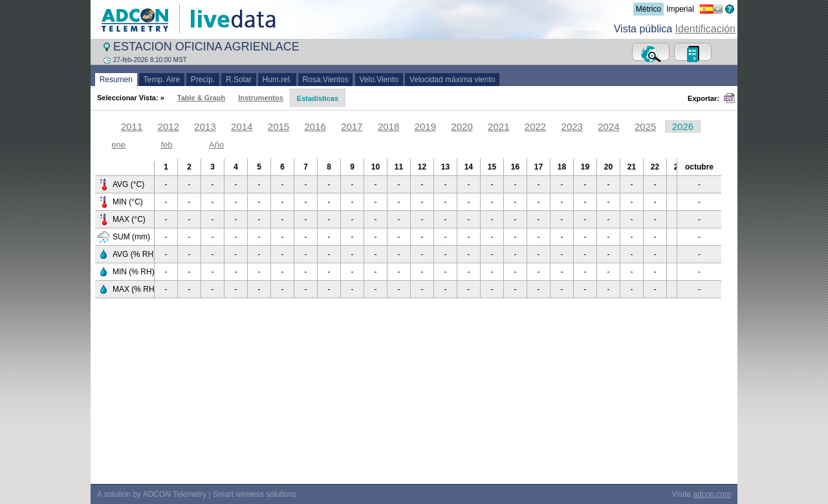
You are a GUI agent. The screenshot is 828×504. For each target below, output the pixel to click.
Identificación (705, 29)
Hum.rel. (277, 80)
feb (167, 145)
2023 (572, 126)
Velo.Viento (379, 80)
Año (216, 145)
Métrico (648, 9)
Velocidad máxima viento (452, 80)
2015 (278, 126)
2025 (645, 126)
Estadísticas (318, 98)
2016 (315, 126)
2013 (205, 126)
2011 (132, 126)
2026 (683, 126)
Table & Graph (201, 98)
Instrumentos (261, 98)
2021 (498, 126)
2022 (535, 126)
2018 (388, 126)
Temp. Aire (162, 80)
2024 (608, 126)
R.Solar (238, 80)
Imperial (680, 9)
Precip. (203, 80)
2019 (425, 126)
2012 (169, 126)
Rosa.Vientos (326, 80)
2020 (462, 126)
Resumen (116, 80)
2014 (242, 126)
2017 (352, 126)
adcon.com (712, 494)
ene (118, 145)
